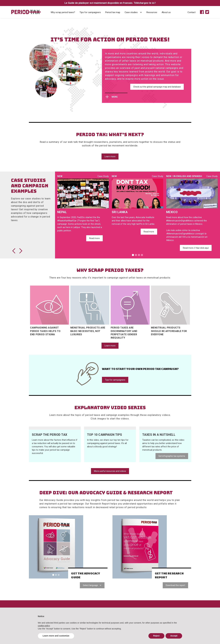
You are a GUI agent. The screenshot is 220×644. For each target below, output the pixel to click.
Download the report (175, 585)
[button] (141, 12)
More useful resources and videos (110, 471)
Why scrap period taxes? (63, 12)
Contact (192, 12)
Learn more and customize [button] (56, 636)
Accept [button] (174, 636)
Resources (152, 12)
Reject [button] (156, 636)
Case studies (131, 12)
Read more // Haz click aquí (196, 248)
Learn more (110, 156)
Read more (94, 238)
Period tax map (113, 12)
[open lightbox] (55, 428)
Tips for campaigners (90, 12)
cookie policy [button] (44, 626)
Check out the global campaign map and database (157, 87)
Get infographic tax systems (172, 456)
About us (166, 12)
